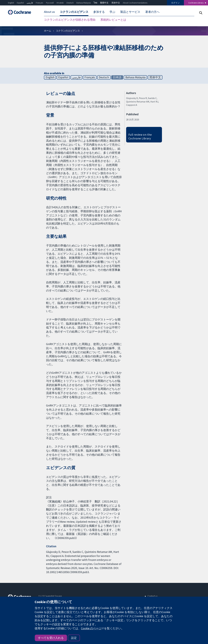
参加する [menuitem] (99, 12)
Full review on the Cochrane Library (140, 136)
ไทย (95, 3)
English (11, 3)
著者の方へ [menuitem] (152, 12)
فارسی (30, 3)
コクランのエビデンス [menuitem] (74, 12)
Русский (50, 3)
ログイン (175, 3)
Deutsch (70, 3)
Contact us (152, 596)
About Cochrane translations (135, 3)
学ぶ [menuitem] (112, 12)
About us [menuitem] (49, 12)
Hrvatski (60, 3)
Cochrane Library (196, 3)
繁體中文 (104, 3)
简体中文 (116, 3)
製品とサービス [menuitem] (130, 12)
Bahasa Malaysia (84, 3)
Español (20, 3)
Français (39, 3)
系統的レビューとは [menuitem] (113, 20)
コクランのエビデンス (68, 31)
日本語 (117, 77)
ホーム (48, 31)
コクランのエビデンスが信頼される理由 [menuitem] (70, 20)
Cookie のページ (91, 628)
